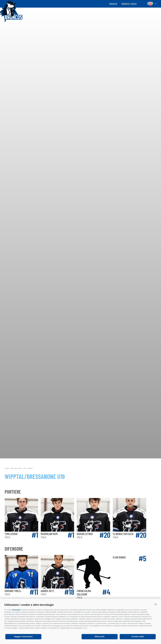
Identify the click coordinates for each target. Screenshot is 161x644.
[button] (156, 604)
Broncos (113, 4)
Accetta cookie (138, 637)
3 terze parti (16, 610)
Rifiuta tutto (100, 637)
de (156, 4)
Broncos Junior (129, 4)
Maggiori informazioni (23, 637)
